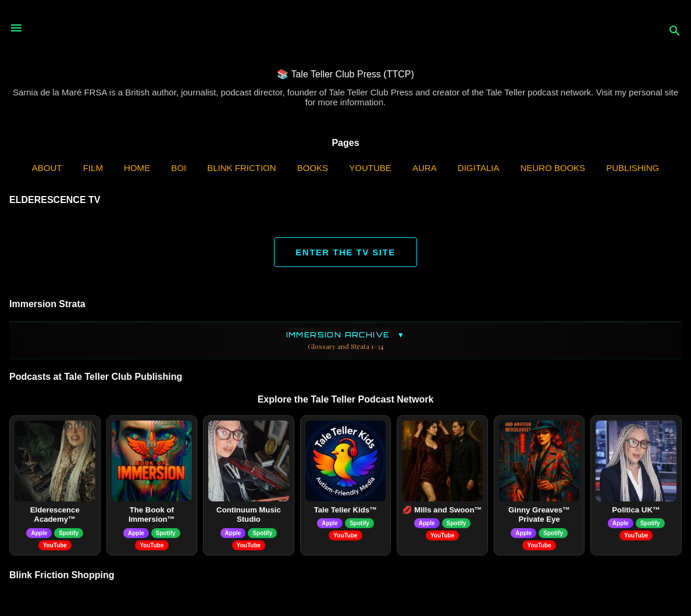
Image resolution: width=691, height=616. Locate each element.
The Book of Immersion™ (152, 515)
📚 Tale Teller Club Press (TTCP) (345, 74)
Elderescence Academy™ (55, 515)
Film (93, 168)
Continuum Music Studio (249, 515)
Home (137, 168)
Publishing (633, 168)
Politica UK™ (636, 510)
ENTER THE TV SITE (345, 252)
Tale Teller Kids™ (346, 510)
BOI (179, 168)
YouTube (370, 168)
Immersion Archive (345, 341)
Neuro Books (553, 168)
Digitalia (478, 168)
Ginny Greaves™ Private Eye (539, 515)
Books (313, 168)
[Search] (675, 32)
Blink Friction (241, 168)
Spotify (69, 533)
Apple (39, 533)
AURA (425, 168)
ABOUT (47, 168)
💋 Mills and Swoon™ (442, 510)
